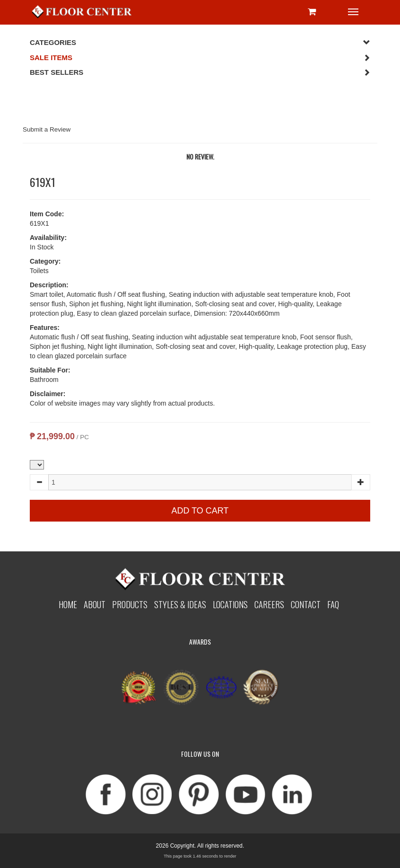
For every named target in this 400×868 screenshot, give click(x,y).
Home (68, 604)
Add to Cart (200, 511)
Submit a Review (47, 129)
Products (130, 604)
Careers (269, 604)
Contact (306, 604)
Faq (333, 604)
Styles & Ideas (180, 604)
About (95, 604)
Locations (230, 604)
